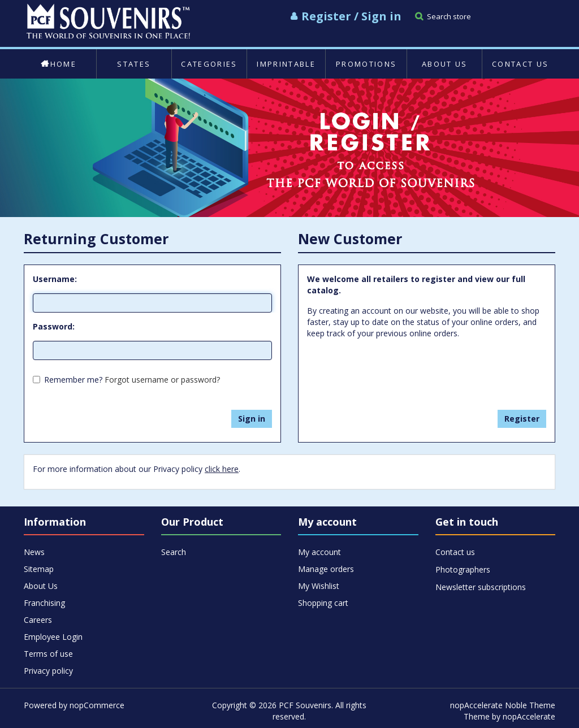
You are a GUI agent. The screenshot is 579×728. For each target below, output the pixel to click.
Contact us (520, 64)
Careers (38, 620)
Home (59, 64)
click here (222, 469)
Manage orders (326, 569)
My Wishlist (319, 586)
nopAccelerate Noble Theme (503, 705)
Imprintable (286, 64)
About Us (445, 64)
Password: (54, 326)
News (34, 552)
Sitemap (39, 569)
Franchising (44, 603)
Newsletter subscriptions (481, 587)
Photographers (463, 569)
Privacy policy (48, 671)
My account (319, 552)
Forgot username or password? (162, 380)
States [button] (134, 64)
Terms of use (48, 654)
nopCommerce (97, 705)
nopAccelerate (529, 716)
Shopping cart (323, 603)
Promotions (366, 64)
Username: (55, 279)
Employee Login (53, 637)
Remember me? (73, 380)
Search (174, 552)
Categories (209, 64)
